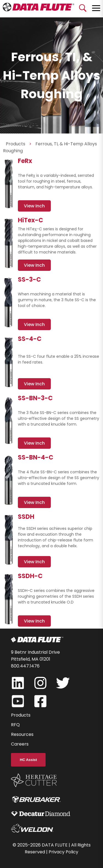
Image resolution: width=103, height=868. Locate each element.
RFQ (15, 725)
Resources (22, 734)
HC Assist (28, 760)
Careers (20, 744)
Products (21, 715)
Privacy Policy (63, 852)
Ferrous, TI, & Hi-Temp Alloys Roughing (50, 147)
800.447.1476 (25, 666)
